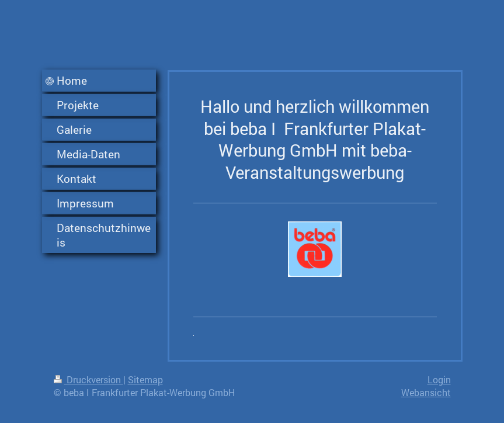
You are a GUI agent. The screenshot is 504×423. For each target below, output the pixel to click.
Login (439, 379)
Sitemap (145, 379)
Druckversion (88, 379)
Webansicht (426, 392)
